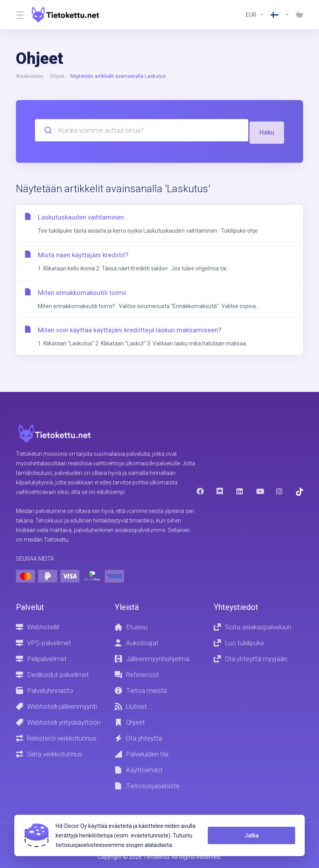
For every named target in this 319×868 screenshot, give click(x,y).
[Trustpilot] (300, 491)
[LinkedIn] (240, 491)
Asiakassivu (30, 76)
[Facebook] (200, 491)
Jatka (250, 835)
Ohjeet (57, 76)
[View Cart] (298, 15)
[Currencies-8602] (255, 15)
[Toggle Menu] (19, 15)
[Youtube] (260, 491)
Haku (266, 130)
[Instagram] (280, 491)
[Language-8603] (280, 15)
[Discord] (220, 491)
